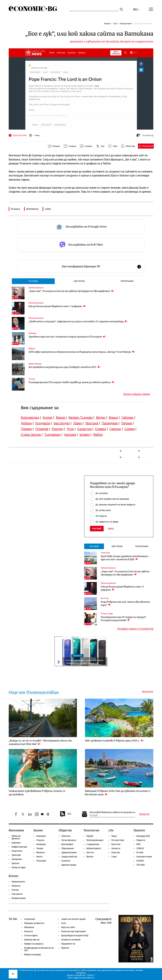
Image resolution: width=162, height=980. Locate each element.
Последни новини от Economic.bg (135, 629)
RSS (65, 814)
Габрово (128, 417)
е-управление (93, 844)
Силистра (84, 429)
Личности (116, 848)
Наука (114, 836)
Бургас (48, 417)
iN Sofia (140, 853)
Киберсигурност (94, 848)
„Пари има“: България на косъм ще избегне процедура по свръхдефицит (71, 291)
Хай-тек (90, 853)
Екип (64, 923)
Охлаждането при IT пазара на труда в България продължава (123, 619)
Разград (58, 429)
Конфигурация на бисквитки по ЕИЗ (39, 949)
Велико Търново (81, 417)
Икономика (16, 830)
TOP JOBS (141, 865)
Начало (107, 24)
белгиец (15, 209)
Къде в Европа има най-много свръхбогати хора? (125, 603)
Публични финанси (36, 288)
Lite (115, 24)
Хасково (70, 435)
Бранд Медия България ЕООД (75, 936)
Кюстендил (62, 423)
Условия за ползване (71, 940)
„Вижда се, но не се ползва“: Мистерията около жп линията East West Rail (40, 742)
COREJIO (140, 848)
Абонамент (29, 927)
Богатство (105, 598)
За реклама (30, 919)
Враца (113, 417)
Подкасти (141, 840)
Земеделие (17, 859)
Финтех (90, 857)
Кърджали (43, 423)
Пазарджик (110, 423)
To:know (32, 379)
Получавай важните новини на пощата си (112, 812)
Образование (68, 848)
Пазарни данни (19, 898)
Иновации (41, 844)
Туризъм (15, 863)
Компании (32, 333)
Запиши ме (144, 814)
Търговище (52, 435)
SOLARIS (140, 861)
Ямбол (98, 435)
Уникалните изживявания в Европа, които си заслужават (37, 793)
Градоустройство (69, 857)
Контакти (29, 931)
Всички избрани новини (137, 394)
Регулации (41, 861)
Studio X (91, 975)
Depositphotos (88, 978)
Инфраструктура (35, 364)
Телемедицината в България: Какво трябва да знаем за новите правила (72, 382)
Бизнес (38, 830)
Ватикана (32, 209)
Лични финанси (69, 840)
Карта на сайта (68, 927)
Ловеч (78, 423)
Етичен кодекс (31, 936)
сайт (48, 209)
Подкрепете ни (68, 944)
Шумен (84, 435)
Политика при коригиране (74, 931)
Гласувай (97, 529)
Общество (65, 830)
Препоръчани (127, 281)
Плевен (26, 429)
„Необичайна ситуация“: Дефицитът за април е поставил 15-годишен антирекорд (78, 321)
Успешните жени (144, 857)
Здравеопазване (69, 853)
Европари (16, 843)
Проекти (139, 830)
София (130, 429)
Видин (101, 417)
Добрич (26, 423)
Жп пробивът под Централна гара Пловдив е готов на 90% (64, 367)
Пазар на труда (107, 614)
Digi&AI (90, 836)
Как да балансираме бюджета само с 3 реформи (57, 306)
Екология (66, 861)
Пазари (40, 848)
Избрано (32, 349)
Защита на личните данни (73, 919)
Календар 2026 (143, 836)
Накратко (16, 886)
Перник (127, 423)
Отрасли (40, 840)
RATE (139, 844)
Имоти (39, 857)
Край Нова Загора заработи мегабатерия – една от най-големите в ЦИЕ (125, 558)
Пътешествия (125, 24)
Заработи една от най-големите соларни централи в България (67, 337)
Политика (66, 836)
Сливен (100, 429)
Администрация (69, 865)
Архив (111, 528)
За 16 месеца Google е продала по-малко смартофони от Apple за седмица (85, 662)
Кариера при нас (32, 940)
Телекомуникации (95, 840)
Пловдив (42, 429)
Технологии (77, 656)
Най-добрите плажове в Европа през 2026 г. (114, 740)
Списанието (17, 894)
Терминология (18, 882)
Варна (61, 417)
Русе (70, 429)
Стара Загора (31, 435)
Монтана (92, 423)
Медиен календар (33, 955)
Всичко (14, 876)
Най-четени (79, 281)
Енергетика (105, 553)
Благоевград (30, 417)
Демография (67, 844)
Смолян (115, 429)
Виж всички (148, 692)
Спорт (114, 857)
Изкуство (116, 853)
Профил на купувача (34, 944)
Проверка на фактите (34, 923)
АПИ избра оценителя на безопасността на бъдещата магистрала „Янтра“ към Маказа (82, 352)
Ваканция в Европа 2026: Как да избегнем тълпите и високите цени (118, 793)
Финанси (41, 853)
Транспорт (16, 855)
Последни (33, 281)
